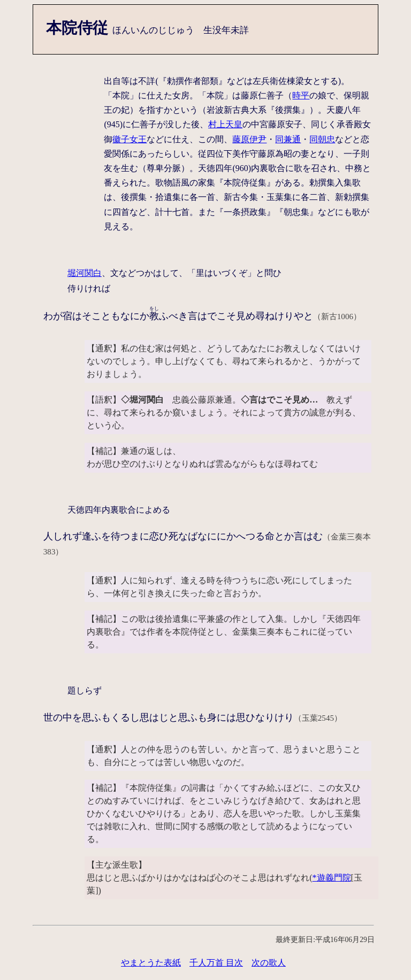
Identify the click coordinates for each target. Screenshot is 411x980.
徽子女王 (130, 139)
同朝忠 (322, 139)
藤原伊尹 (249, 139)
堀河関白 (85, 273)
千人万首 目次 (216, 963)
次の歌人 (269, 963)
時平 (301, 95)
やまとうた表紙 (151, 963)
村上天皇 (225, 124)
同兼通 (288, 139)
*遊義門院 (332, 878)
